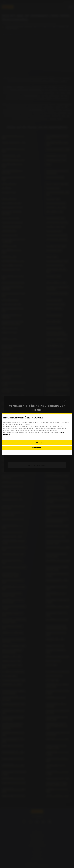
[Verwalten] (37, 442)
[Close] (70, 416)
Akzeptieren (37, 448)
